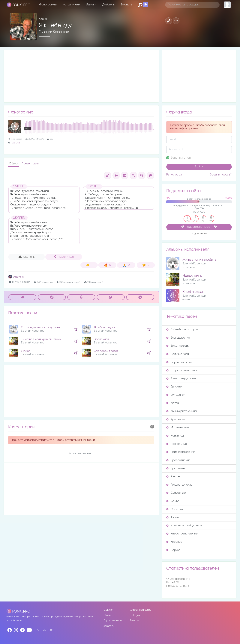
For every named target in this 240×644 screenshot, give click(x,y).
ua (45, 630)
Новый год (175, 436)
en (52, 630)
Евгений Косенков (54, 32)
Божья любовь (177, 346)
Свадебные (176, 493)
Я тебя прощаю (104, 327)
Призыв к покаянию (181, 452)
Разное (173, 476)
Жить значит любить (199, 260)
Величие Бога (178, 354)
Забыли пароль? (221, 175)
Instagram (136, 615)
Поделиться (64, 257)
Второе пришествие (182, 370)
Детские (174, 387)
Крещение (176, 419)
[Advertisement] (81, 76)
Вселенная (101, 339)
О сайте (108, 615)
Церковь (174, 550)
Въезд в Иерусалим (181, 379)
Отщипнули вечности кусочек (41, 327)
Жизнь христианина (181, 411)
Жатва (173, 403)
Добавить (108, 5)
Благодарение (178, 338)
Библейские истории (182, 329)
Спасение (175, 509)
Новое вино (192, 276)
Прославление (178, 460)
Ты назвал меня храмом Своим (41, 339)
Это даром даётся (106, 351)
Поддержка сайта (114, 621)
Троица (173, 517)
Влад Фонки (16, 277)
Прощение (176, 468)
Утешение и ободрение (184, 526)
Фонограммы (48, 5)
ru (38, 630)
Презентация (30, 164)
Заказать (126, 5)
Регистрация (175, 175)
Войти (199, 167)
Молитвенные (178, 427)
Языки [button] (90, 5)
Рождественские (179, 485)
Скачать (27, 257)
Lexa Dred (16, 143)
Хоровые (174, 542)
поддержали (199, 234)
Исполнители (71, 5)
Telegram (136, 621)
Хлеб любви (193, 292)
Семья (173, 501)
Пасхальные (177, 444)
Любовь (26, 351)
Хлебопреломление (182, 534)
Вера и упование (180, 362)
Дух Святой (176, 395)
